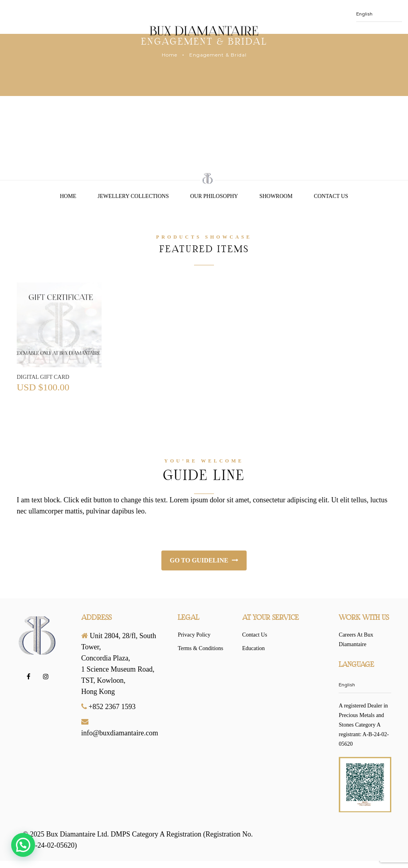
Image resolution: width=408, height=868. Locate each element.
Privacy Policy (194, 635)
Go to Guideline (204, 560)
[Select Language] (365, 692)
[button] (23, 845)
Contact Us (331, 196)
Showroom (276, 196)
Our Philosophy (214, 196)
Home (170, 55)
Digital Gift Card (43, 377)
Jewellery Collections (133, 196)
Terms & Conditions (200, 648)
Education (254, 648)
